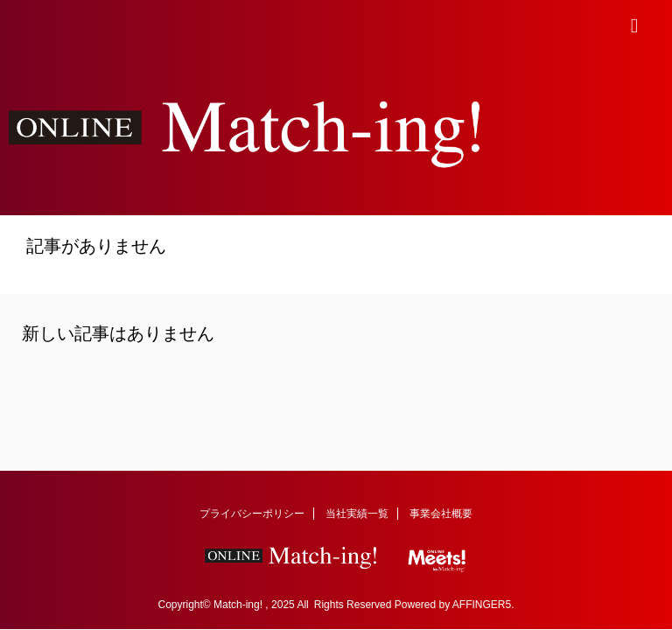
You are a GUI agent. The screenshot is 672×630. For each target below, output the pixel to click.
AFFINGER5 (482, 605)
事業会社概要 (441, 514)
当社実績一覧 (357, 514)
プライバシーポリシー (252, 514)
